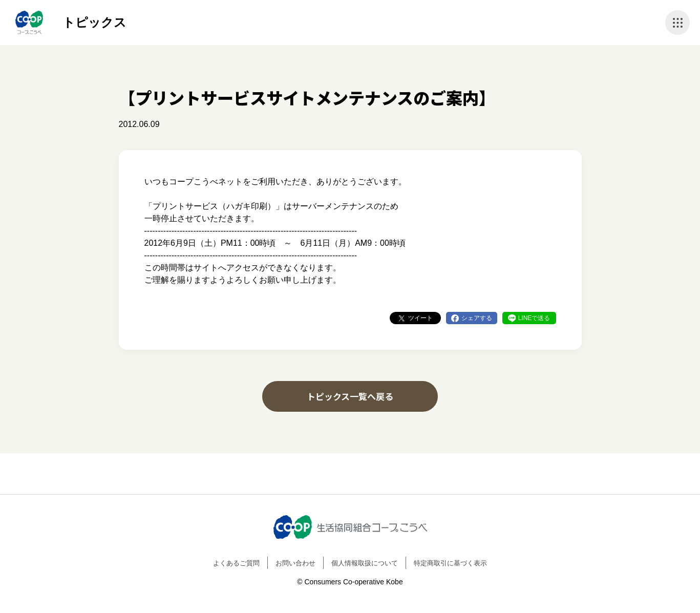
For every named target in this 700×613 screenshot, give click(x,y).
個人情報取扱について (365, 563)
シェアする (477, 318)
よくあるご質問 (236, 563)
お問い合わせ (295, 563)
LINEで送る (534, 318)
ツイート (420, 318)
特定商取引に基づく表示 (450, 563)
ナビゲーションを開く (677, 23)
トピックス (94, 22)
